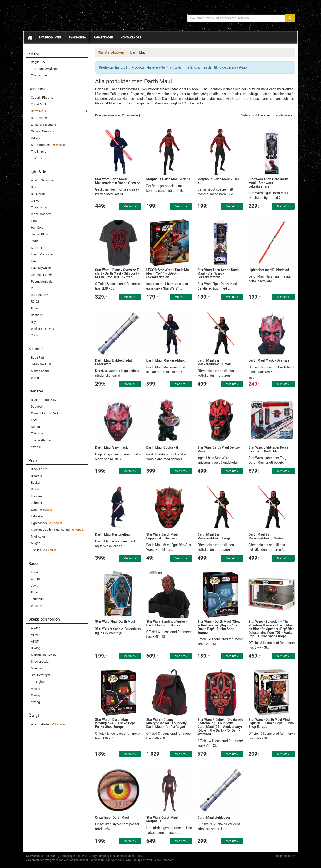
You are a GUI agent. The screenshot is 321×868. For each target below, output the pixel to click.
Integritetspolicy (285, 856)
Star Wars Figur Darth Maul (115, 622)
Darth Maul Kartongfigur (113, 534)
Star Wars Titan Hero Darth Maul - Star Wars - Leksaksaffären (268, 183)
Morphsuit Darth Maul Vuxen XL (218, 181)
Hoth (34, 420)
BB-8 (34, 187)
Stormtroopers (48, 145)
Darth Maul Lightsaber (214, 818)
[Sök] (290, 18)
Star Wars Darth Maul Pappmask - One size (162, 536)
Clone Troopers (41, 214)
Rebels (35, 308)
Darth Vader (39, 118)
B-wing (35, 648)
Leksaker (37, 516)
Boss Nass (38, 194)
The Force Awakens (44, 69)
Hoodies (37, 496)
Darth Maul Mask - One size (269, 360)
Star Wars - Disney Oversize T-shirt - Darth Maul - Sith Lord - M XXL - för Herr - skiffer (117, 273)
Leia (34, 261)
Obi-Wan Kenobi (42, 275)
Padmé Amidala (42, 282)
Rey (33, 322)
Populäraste (283, 115)
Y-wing (35, 702)
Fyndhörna (77, 38)
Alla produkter (48, 724)
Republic (37, 315)
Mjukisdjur (38, 536)
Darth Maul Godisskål (162, 447)
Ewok (35, 572)
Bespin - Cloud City (44, 400)
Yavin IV (36, 447)
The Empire (39, 152)
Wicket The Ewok (42, 329)
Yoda (34, 335)
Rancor (36, 592)
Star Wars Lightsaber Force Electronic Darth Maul (268, 449)
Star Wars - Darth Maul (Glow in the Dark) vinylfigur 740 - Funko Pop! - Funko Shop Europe (219, 627)
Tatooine (37, 433)
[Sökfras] (237, 18)
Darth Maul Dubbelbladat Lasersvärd (114, 362)
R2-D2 (35, 302)
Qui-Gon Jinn (40, 295)
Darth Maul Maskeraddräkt (166, 360)
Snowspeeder (40, 661)
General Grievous (42, 131)
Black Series (39, 469)
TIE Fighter (38, 682)
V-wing (35, 689)
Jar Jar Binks (40, 234)
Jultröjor (37, 503)
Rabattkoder (103, 38)
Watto (35, 378)
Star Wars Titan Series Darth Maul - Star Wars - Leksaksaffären (218, 273)
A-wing (35, 628)
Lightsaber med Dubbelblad (269, 270)
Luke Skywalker (41, 268)
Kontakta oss (131, 38)
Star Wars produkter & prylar (60, 17)
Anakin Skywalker (43, 180)
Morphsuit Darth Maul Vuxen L (169, 179)
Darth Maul (38, 111)
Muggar (36, 543)
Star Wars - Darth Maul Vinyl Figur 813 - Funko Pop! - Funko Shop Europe (271, 723)
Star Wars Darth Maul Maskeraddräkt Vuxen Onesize (118, 181)
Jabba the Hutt (41, 364)
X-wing (35, 695)
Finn (34, 221)
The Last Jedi (40, 75)
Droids (35, 489)
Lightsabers (46, 523)
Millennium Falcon (43, 655)
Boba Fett (37, 357)
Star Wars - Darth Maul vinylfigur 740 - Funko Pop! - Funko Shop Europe (116, 723)
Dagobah (37, 407)
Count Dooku (40, 104)
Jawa (35, 586)
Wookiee (37, 606)
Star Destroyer (41, 675)
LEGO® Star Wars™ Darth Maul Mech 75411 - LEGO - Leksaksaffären (169, 273)
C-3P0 (35, 201)
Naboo (35, 427)
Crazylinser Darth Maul (112, 818)
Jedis (35, 241)
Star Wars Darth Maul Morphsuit (162, 819)
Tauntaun (37, 599)
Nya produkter (50, 38)
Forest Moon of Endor (46, 413)
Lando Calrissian (42, 254)
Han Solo (37, 227)
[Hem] (29, 38)
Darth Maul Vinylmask (111, 447)
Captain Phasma (42, 98)
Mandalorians (40, 371)
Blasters (36, 476)
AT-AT (35, 635)
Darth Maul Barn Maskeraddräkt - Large (214, 536)
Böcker (36, 482)
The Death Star (41, 440)
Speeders (37, 668)
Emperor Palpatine (43, 125)
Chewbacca (39, 207)
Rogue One (38, 62)
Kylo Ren (37, 138)
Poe (33, 288)
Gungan (36, 579)
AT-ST (35, 641)
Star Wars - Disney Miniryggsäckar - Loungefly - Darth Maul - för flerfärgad (167, 723)
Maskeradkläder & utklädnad (58, 530)
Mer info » (130, 206)
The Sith (36, 158)
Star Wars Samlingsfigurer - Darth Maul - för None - (167, 623)
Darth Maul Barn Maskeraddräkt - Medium (267, 536)
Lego (42, 510)
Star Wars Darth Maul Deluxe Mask (218, 449)
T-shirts (43, 550)
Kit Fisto (36, 248)
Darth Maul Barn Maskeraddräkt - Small (214, 362)
